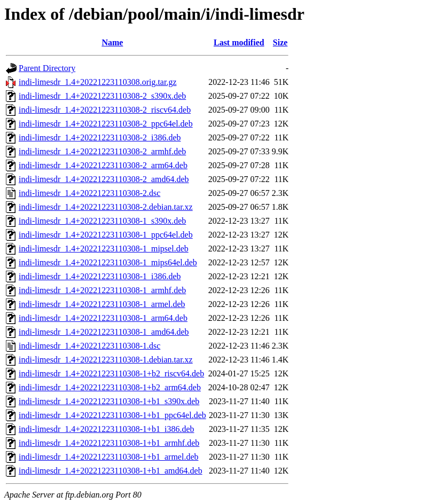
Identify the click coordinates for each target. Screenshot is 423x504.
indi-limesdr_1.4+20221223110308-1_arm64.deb (103, 318)
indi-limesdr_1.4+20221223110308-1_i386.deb (100, 276)
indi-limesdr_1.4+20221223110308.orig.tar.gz (98, 82)
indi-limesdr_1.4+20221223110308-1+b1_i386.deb (107, 429)
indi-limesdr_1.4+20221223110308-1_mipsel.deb (104, 249)
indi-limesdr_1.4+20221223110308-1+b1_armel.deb (109, 457)
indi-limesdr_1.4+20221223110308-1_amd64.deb (104, 332)
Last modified (239, 42)
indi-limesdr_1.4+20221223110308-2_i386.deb (100, 137)
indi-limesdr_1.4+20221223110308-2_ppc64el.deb (106, 124)
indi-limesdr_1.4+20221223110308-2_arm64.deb (103, 165)
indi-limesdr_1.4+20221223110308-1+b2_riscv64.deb (111, 373)
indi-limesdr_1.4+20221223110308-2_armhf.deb (102, 151)
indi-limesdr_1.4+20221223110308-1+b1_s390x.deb (109, 401)
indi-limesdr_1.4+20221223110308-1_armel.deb (102, 304)
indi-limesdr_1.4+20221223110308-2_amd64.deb (104, 179)
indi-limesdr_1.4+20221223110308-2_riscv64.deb (105, 110)
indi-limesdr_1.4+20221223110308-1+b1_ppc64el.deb (112, 415)
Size (280, 42)
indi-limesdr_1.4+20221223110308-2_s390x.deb (102, 96)
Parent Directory (47, 68)
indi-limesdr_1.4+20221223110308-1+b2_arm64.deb (110, 387)
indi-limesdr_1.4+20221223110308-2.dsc (89, 193)
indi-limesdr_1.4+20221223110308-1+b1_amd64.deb (111, 471)
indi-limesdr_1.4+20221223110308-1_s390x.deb (102, 221)
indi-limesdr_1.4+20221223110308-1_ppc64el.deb (106, 235)
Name (112, 42)
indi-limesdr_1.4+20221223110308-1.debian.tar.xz (106, 360)
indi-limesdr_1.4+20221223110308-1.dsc (89, 346)
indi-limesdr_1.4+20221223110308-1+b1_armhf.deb (109, 443)
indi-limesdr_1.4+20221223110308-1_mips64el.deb (108, 262)
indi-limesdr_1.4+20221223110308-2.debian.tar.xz (106, 207)
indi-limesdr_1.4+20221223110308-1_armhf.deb (102, 290)
